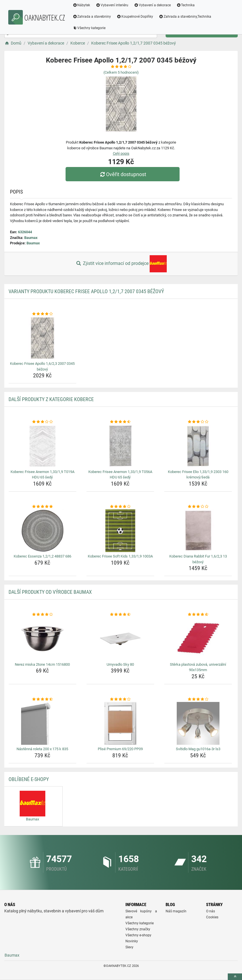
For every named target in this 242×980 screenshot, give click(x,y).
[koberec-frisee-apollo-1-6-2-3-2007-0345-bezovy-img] (42, 338)
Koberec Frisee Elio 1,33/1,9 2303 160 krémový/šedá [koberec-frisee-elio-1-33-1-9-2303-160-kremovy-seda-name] (198, 475)
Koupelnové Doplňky (136, 17)
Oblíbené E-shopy (29, 779)
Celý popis (121, 153)
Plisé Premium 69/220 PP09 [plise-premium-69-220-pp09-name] (120, 749)
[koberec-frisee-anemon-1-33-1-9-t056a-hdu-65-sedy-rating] (120, 422)
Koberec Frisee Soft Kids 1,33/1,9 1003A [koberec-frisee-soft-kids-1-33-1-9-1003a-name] (120, 556)
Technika (186, 5)
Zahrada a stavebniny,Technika (186, 17)
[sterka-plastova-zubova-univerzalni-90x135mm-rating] (198, 615)
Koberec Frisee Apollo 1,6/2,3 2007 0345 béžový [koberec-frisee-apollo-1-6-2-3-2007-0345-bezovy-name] (42, 366)
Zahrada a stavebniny (92, 17)
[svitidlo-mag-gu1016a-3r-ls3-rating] (198, 699)
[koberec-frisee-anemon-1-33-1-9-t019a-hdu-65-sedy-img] (42, 446)
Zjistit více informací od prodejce (121, 264)
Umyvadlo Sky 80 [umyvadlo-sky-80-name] (120, 664)
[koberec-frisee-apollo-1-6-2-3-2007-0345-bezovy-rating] (42, 314)
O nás (211, 911)
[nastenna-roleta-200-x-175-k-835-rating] (42, 699)
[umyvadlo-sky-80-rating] (120, 615)
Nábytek (82, 5)
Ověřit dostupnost (122, 174)
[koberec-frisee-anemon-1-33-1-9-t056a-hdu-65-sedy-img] (120, 446)
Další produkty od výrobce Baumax (50, 592)
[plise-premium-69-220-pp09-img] (120, 723)
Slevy (129, 947)
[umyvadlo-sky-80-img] (120, 639)
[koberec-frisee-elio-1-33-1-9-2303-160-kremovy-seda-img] (198, 446)
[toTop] (235, 977)
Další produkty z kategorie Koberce (51, 399)
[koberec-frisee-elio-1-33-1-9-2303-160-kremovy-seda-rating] (198, 422)
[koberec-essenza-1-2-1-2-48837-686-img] (42, 531)
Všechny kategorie (90, 28)
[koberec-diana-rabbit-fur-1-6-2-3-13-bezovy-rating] (198, 507)
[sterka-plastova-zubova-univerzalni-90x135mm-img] (198, 639)
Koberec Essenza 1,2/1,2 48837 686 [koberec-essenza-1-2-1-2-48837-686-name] (42, 556)
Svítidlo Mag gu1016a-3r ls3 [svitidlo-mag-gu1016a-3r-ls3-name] (198, 749)
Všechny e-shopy (138, 935)
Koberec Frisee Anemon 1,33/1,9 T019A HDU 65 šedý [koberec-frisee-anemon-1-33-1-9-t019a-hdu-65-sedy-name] (42, 475)
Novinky (132, 941)
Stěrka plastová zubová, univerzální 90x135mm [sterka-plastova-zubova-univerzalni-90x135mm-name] (198, 667)
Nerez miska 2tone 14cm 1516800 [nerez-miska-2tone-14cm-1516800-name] (42, 664)
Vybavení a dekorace (153, 5)
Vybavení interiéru (113, 5)
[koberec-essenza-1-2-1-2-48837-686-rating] (42, 507)
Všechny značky (138, 929)
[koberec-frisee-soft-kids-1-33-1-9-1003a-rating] (120, 507)
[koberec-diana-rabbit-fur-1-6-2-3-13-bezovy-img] (198, 531)
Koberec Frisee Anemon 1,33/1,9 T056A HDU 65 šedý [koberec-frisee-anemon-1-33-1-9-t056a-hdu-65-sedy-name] (120, 475)
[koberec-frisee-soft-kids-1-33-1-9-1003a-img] (120, 531)
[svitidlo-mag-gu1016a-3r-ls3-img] (198, 723)
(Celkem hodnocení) (121, 72)
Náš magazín (176, 911)
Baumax (31, 238)
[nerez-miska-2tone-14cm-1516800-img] (42, 639)
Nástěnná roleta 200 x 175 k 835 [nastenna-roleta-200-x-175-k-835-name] (42, 749)
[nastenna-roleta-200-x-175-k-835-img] (42, 723)
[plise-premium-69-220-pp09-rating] (120, 699)
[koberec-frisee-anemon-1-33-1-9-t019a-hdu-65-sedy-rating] (42, 422)
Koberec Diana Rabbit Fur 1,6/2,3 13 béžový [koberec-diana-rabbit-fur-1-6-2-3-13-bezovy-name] (198, 559)
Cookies (212, 917)
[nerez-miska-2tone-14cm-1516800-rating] (42, 615)
